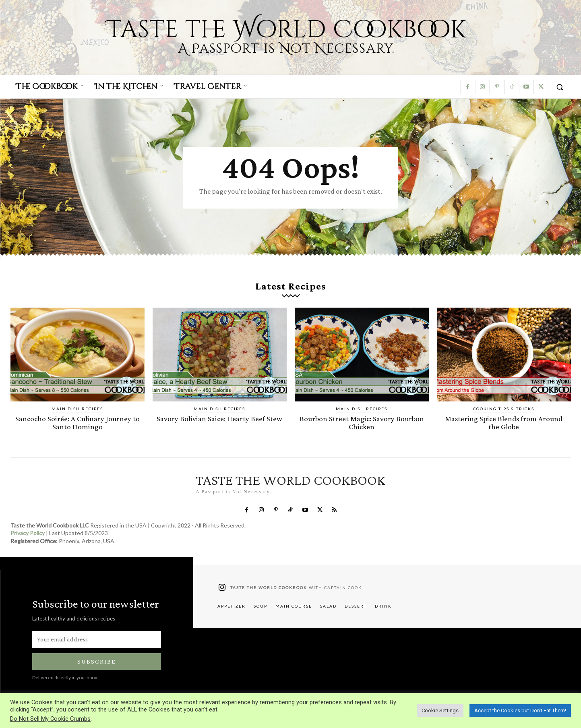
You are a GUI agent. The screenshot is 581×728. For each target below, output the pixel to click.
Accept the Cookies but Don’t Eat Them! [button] (520, 710)
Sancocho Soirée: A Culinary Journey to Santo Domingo (78, 422)
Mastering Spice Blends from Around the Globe (504, 422)
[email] (97, 639)
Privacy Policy (28, 533)
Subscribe (97, 661)
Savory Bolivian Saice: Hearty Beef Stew (220, 419)
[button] (560, 87)
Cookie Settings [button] (440, 710)
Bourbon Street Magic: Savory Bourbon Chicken (362, 422)
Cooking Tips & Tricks (504, 409)
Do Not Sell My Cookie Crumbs (50, 719)
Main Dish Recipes (77, 409)
